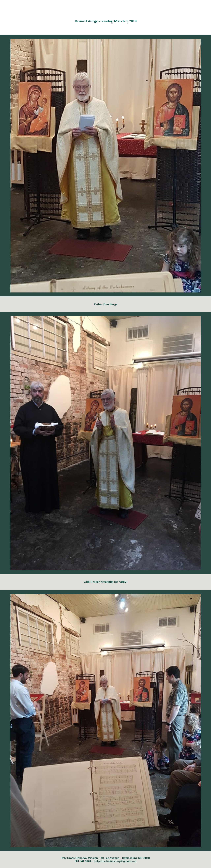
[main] (105, 19)
